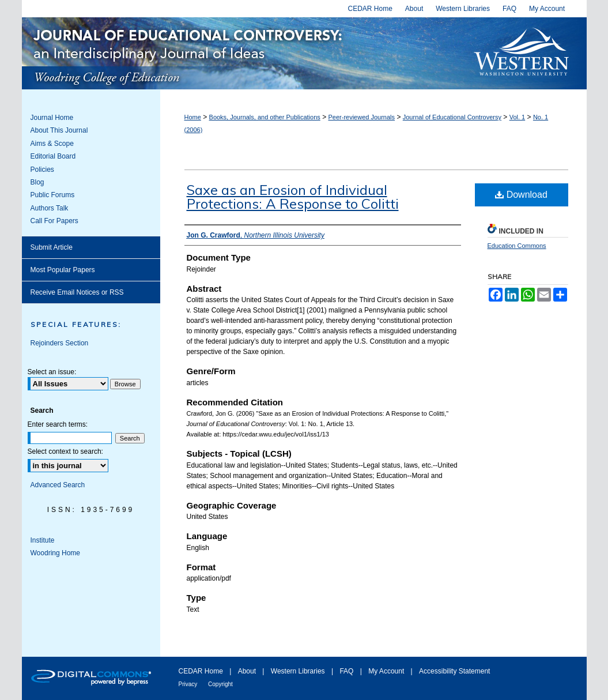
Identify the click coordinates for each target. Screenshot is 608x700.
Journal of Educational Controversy (242, 53)
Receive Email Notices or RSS (77, 292)
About (248, 671)
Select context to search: (65, 451)
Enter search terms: (58, 424)
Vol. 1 (518, 117)
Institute (43, 540)
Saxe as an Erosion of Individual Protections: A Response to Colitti (293, 197)
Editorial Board (53, 156)
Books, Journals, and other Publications (265, 117)
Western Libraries (299, 671)
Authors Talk (50, 208)
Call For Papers (54, 221)
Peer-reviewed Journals (361, 117)
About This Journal (59, 130)
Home (193, 117)
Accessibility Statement (454, 671)
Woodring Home (55, 553)
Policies (42, 170)
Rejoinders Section (60, 343)
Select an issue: (52, 372)
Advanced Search (58, 485)
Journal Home (52, 118)
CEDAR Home (202, 671)
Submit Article (52, 247)
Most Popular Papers (63, 270)
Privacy (189, 684)
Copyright (220, 684)
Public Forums (53, 195)
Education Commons (517, 246)
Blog (37, 182)
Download (521, 195)
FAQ (347, 671)
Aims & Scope (52, 144)
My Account (387, 671)
